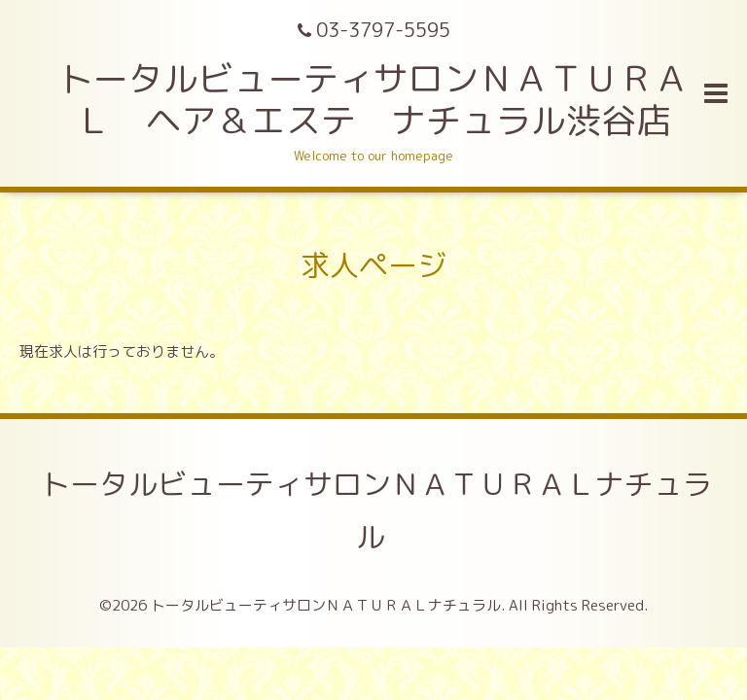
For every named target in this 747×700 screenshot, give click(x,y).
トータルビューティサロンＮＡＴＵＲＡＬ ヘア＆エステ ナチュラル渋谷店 (373, 99)
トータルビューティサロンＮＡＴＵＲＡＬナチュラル (376, 510)
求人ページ (373, 265)
